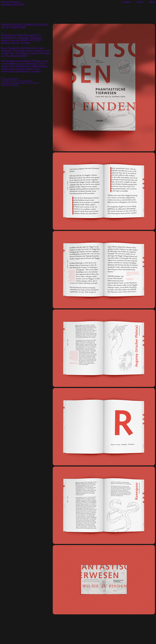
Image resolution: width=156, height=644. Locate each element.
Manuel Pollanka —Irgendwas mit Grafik (13, 3)
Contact (126, 2)
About (140, 2)
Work (152, 2)
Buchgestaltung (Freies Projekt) (25, 83)
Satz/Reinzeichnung (10, 85)
